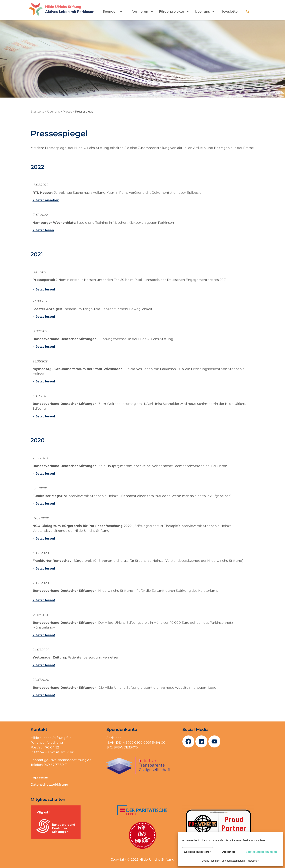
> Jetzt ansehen (46, 200)
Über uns (205, 12)
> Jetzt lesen (43, 230)
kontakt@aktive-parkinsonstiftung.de (61, 760)
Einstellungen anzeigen (261, 852)
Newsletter (230, 11)
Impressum (253, 861)
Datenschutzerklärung (233, 861)
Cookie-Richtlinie (211, 861)
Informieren (141, 12)
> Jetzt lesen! (44, 289)
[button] (248, 12)
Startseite (37, 112)
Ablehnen (228, 852)
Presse (67, 112)
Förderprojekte (174, 12)
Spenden (113, 12)
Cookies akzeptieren (198, 852)
